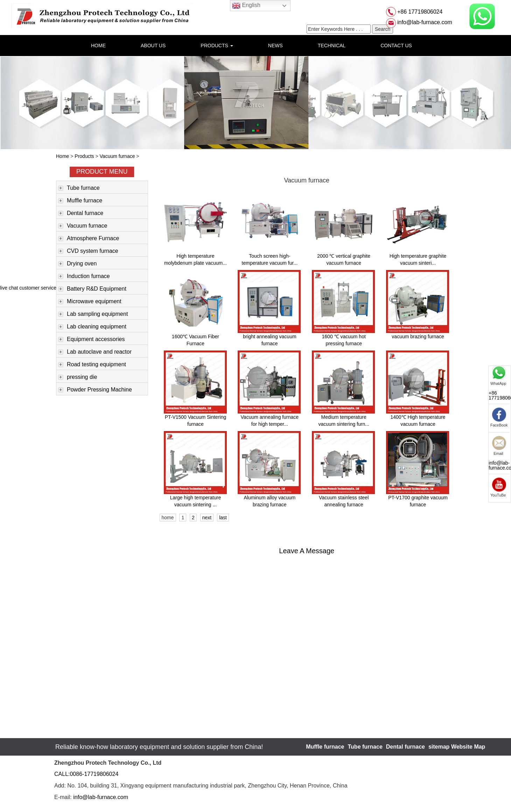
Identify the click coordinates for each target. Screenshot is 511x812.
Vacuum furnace (117, 156)
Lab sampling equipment (93, 314)
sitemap (439, 747)
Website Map (468, 747)
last (223, 518)
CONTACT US (396, 46)
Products (84, 156)
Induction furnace (84, 277)
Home (62, 156)
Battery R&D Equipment (92, 289)
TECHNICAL (332, 46)
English (246, 6)
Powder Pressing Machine (95, 390)
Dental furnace (81, 214)
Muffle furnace (80, 201)
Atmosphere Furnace (89, 239)
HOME (98, 46)
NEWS (275, 46)
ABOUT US (153, 46)
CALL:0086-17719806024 (86, 774)
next (207, 518)
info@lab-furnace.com (424, 22)
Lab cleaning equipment (92, 327)
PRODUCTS (217, 46)
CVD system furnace (88, 251)
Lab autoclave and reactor (95, 352)
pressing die (78, 377)
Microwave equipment (90, 302)
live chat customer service (28, 288)
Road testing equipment (92, 365)
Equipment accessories (91, 340)
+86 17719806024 (419, 12)
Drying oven (77, 264)
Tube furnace (79, 188)
